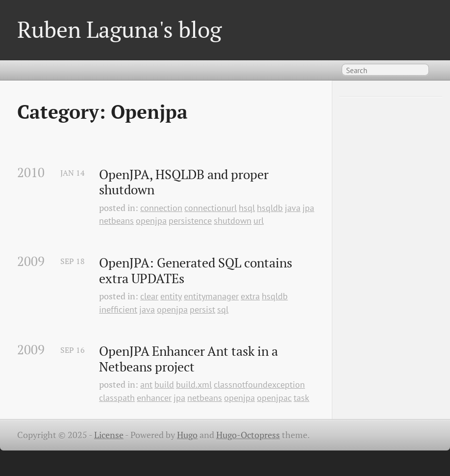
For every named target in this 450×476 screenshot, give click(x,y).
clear (149, 296)
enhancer (154, 398)
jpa (308, 208)
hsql (247, 208)
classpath (117, 398)
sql (223, 309)
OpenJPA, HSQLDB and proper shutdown (185, 182)
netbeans (116, 221)
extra (250, 296)
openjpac (274, 398)
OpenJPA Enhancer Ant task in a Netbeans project (190, 359)
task (301, 398)
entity (171, 296)
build (164, 384)
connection (161, 208)
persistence (190, 221)
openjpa (151, 221)
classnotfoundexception (259, 384)
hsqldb (270, 208)
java (293, 208)
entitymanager (211, 296)
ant (146, 384)
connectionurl (211, 208)
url (259, 221)
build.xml (194, 384)
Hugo (187, 435)
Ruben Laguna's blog (119, 29)
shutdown (233, 221)
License (109, 435)
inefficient (118, 309)
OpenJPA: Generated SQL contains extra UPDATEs (197, 271)
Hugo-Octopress (248, 435)
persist (202, 309)
